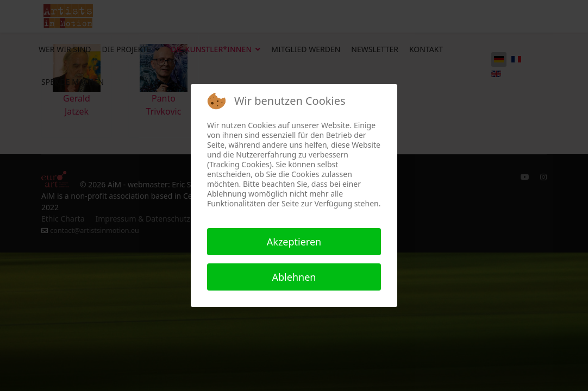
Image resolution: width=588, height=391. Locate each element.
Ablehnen (294, 277)
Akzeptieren (294, 242)
